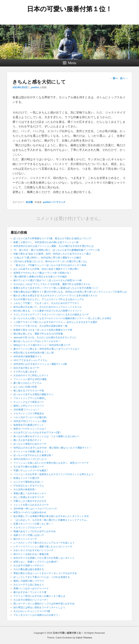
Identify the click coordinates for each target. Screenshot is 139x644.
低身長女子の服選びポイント (29, 425)
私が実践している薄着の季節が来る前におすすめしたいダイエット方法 (51, 516)
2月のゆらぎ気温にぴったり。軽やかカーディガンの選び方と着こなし (50, 261)
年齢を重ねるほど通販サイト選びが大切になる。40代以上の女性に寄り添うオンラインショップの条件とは (70, 292)
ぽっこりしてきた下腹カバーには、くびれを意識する (42, 577)
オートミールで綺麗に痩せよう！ (31, 451)
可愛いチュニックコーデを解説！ (31, 470)
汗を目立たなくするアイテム (29, 486)
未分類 (29, 202)
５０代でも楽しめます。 (26, 372)
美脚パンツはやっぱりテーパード (31, 588)
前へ (114, 78)
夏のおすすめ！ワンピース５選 (31, 592)
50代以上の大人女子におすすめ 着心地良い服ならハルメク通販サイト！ (52, 448)
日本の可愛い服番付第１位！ (69, 9)
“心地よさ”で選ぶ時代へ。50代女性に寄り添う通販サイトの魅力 (47, 258)
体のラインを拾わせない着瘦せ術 (31, 554)
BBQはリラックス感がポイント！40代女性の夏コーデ (42, 345)
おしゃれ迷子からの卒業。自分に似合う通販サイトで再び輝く (46, 269)
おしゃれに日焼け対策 (25, 387)
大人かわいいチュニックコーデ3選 (32, 611)
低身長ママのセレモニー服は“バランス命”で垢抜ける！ (42, 273)
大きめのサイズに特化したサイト (31, 375)
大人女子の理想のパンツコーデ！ (31, 600)
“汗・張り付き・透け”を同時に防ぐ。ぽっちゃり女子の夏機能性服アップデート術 (57, 250)
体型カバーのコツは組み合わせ (30, 512)
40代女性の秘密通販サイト (28, 356)
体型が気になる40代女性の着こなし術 (33, 353)
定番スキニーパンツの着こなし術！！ (33, 524)
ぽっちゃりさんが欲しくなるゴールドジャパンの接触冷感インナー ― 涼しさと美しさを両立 (62, 318)
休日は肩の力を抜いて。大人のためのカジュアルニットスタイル (48, 307)
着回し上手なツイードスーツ (29, 406)
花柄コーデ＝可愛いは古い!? (29, 535)
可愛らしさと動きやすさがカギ (30, 501)
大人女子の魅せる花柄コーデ (29, 467)
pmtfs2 (35, 87)
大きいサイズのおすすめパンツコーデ (33, 550)
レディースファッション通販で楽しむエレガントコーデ (43, 547)
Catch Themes (84, 638)
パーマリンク (58, 202)
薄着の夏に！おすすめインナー (30, 493)
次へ (124, 78)
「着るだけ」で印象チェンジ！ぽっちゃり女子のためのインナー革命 (50, 265)
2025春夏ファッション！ (27, 410)
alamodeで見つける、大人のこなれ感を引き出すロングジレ (45, 337)
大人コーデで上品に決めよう (29, 585)
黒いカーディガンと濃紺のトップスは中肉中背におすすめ (44, 604)
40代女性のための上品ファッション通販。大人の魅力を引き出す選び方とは (53, 246)
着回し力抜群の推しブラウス (29, 581)
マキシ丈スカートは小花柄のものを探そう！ (37, 615)
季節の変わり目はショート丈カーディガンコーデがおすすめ (45, 573)
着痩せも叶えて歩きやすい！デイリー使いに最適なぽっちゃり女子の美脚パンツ (56, 288)
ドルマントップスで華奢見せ (29, 414)
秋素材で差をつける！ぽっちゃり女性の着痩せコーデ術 (43, 330)
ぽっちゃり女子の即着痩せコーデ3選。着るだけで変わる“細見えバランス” (52, 238)
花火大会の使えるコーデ (26, 368)
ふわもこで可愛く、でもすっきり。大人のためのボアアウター (46, 303)
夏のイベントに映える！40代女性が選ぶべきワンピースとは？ (46, 349)
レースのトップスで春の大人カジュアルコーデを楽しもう (44, 543)
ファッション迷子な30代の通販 (30, 379)
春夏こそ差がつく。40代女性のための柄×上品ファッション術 (46, 242)
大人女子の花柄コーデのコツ (29, 565)
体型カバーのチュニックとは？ (30, 429)
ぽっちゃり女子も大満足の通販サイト (33, 394)
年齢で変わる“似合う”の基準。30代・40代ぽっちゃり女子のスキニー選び (52, 254)
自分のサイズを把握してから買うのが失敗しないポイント (44, 558)
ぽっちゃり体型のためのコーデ (30, 444)
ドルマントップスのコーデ (28, 528)
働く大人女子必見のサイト (28, 440)
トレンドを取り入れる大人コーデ (31, 505)
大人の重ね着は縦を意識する (29, 569)
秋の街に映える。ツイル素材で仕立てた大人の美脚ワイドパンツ (48, 311)
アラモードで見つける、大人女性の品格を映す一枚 (40, 326)
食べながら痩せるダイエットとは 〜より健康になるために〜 (46, 436)
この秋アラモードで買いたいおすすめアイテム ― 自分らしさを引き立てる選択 (55, 322)
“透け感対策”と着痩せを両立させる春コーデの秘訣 (40, 277)
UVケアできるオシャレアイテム (30, 360)
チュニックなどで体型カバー (29, 402)
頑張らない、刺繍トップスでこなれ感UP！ (36, 562)
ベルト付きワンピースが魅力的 (30, 417)
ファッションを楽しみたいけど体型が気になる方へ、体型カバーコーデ (51, 463)
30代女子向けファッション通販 (30, 421)
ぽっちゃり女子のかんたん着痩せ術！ (33, 455)
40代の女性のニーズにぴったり (30, 459)
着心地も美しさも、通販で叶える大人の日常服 (38, 334)
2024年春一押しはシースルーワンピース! (35, 509)
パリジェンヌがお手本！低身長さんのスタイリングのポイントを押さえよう (53, 474)
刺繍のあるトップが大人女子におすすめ (35, 531)
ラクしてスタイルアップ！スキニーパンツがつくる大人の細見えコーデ (51, 315)
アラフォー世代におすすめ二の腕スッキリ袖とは (39, 596)
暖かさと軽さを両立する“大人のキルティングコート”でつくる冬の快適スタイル (55, 296)
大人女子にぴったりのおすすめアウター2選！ (38, 432)
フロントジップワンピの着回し (30, 398)
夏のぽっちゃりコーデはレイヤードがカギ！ (37, 341)
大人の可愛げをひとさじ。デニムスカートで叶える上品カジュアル (49, 299)
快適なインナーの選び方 (26, 478)
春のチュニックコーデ (25, 539)
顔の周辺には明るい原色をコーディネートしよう (39, 607)
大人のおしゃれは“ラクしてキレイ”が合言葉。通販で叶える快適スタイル (52, 284)
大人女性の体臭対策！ (25, 489)
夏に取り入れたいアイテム (28, 383)
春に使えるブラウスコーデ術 (29, 391)
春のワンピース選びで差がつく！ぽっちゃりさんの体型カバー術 (48, 280)
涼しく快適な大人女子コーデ (29, 497)
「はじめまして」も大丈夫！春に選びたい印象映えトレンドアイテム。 (51, 520)
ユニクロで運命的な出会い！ (29, 482)
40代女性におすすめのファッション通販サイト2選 (40, 364)
